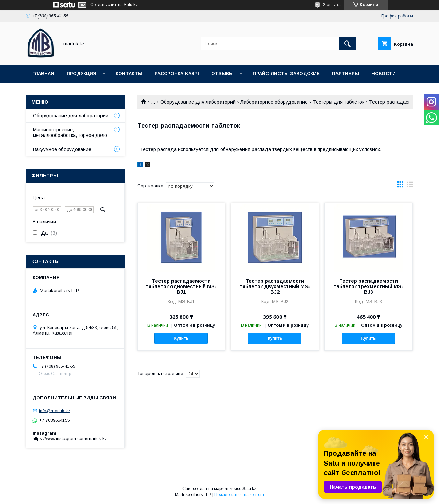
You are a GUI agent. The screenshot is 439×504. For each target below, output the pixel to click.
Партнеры (346, 74)
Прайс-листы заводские (286, 74)
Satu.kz (250, 489)
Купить (181, 338)
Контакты (129, 74)
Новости (384, 74)
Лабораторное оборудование (274, 102)
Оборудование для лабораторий (198, 102)
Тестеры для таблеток (339, 102)
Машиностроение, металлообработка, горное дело (70, 132)
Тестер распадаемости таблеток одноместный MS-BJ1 (181, 286)
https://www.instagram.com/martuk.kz (70, 439)
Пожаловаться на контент (239, 495)
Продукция (81, 74)
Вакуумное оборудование (62, 149)
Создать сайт (103, 5)
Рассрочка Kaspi (177, 74)
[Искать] (347, 44)
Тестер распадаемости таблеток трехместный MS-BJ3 (369, 286)
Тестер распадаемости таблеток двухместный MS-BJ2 (275, 286)
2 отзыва (332, 5)
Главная (43, 74)
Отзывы (222, 74)
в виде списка (410, 186)
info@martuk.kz (55, 411)
